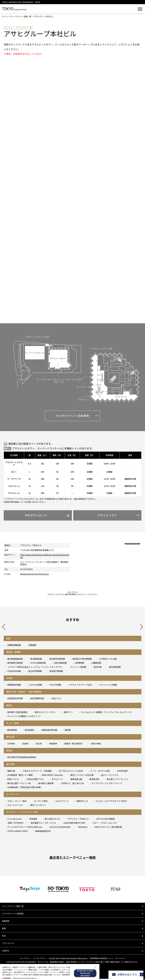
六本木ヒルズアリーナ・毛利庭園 (37, 771)
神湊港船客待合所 (43, 832)
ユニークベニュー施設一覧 (21, 16)
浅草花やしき (82, 801)
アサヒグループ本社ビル (78, 819)
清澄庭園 (32, 646)
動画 (4, 929)
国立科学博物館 (35, 672)
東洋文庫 (98, 667)
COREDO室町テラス (35, 780)
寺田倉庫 (33, 819)
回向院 (25, 744)
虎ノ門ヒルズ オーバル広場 (71, 771)
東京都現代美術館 (15, 663)
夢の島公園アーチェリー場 (19, 784)
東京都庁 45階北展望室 (17, 713)
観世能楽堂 (12, 730)
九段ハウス (56, 699)
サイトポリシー (26, 959)
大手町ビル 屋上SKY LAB (72, 784)
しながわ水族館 (35, 685)
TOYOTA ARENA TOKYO (17, 832)
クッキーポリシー (40, 959)
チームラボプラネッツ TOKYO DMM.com (25, 827)
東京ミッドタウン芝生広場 (82, 775)
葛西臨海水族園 (14, 685)
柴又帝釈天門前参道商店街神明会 (22, 758)
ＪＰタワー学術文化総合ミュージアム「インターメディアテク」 (35, 667)
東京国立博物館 (56, 672)
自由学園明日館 (37, 699)
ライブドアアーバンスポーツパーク (107, 784)
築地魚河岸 (94, 780)
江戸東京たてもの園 (108, 659)
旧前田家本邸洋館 (15, 699)
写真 (4, 936)
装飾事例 (6, 921)
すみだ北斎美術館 (38, 663)
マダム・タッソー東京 (17, 801)
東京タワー (68, 713)
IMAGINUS (83, 827)
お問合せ (6, 951)
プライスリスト (8, 944)
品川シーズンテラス (110, 775)
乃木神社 (11, 744)
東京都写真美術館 (57, 659)
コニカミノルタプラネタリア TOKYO (111, 801)
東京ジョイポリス (38, 806)
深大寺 (39, 744)
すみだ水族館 (55, 685)
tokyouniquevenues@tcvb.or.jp (34, 574)
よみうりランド (62, 801)
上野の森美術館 (60, 663)
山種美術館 (96, 663)
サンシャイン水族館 (108, 685)
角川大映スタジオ (52, 819)
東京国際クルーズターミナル (43, 823)
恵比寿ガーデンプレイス (117, 780)
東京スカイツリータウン (45, 713)
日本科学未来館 (14, 672)
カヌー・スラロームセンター (105, 823)
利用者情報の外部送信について (101, 959)
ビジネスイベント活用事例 (13, 914)
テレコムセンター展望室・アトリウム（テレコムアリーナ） (107, 713)
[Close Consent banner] (95, 967)
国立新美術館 (115, 667)
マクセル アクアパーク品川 (80, 685)
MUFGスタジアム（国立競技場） (109, 827)
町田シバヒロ (13, 780)
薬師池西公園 (76, 780)
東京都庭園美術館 (15, 659)
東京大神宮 (96, 744)
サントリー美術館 (78, 667)
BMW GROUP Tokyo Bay (52, 775)
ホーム (5, 16)
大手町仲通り (123, 771)
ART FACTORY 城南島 (105, 819)
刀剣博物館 (79, 663)
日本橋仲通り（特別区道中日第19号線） (25, 788)
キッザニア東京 (41, 801)
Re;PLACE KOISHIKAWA (60, 827)
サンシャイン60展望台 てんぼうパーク (24, 717)
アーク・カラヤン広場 (100, 771)
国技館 (68, 730)
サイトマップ (120, 959)
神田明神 (53, 744)
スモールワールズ (15, 806)
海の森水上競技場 (46, 784)
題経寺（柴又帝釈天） (74, 744)
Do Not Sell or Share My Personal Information (68, 959)
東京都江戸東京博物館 (82, 659)
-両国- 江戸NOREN (15, 823)
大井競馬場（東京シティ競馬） (21, 775)
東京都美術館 (36, 659)
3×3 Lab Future (15, 819)
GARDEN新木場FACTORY (74, 823)
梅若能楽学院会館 (49, 730)
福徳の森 (11, 771)
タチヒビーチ (57, 780)
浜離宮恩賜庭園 (14, 646)
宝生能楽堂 (29, 730)
